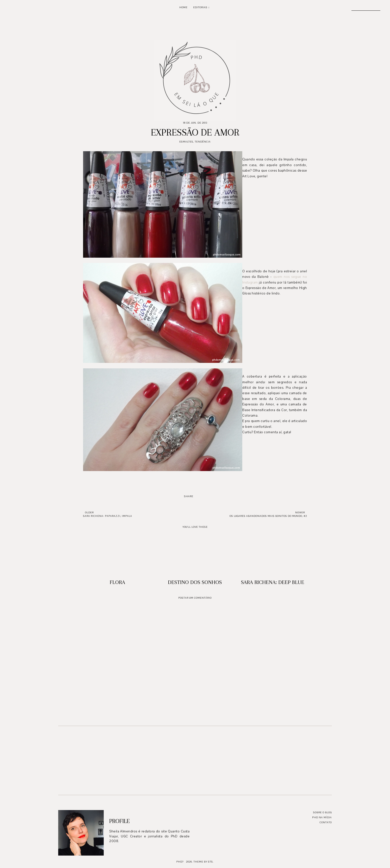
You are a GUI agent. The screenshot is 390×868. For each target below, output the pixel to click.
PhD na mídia (322, 817)
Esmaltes (186, 142)
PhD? (180, 862)
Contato (326, 822)
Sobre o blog (322, 812)
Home (183, 7)
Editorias (200, 7)
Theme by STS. (204, 862)
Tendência (203, 142)
